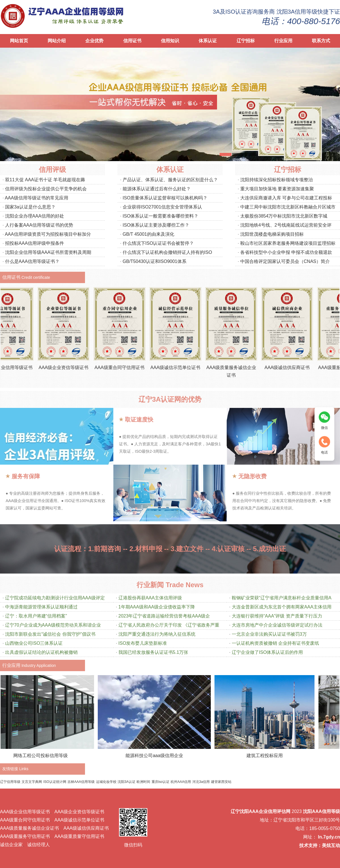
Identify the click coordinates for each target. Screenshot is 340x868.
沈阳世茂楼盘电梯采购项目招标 (272, 234)
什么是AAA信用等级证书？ (32, 261)
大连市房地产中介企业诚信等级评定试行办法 (277, 625)
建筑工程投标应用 (269, 756)
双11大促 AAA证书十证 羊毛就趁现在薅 (45, 180)
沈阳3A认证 (127, 782)
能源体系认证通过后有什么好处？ (157, 189)
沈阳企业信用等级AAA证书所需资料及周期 (48, 252)
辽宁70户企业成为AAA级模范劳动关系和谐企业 (53, 625)
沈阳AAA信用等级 (321, 811)
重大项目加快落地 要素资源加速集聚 (277, 189)
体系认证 (208, 41)
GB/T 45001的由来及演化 (148, 234)
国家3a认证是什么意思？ (30, 207)
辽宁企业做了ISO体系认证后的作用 (267, 652)
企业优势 (94, 41)
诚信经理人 (39, 845)
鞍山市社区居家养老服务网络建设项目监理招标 (288, 243)
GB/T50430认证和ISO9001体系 (155, 261)
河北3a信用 (201, 782)
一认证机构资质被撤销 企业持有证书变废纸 (275, 643)
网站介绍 (57, 41)
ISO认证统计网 (55, 782)
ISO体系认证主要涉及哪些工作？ (156, 225)
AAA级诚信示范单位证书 (181, 367)
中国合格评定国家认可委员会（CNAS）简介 (285, 261)
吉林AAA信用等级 (81, 782)
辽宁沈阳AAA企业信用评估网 (261, 811)
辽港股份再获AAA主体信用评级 (150, 598)
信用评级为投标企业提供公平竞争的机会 (46, 189)
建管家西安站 (221, 782)
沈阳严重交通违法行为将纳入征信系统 (157, 634)
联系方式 (321, 41)
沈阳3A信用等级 (297, 12)
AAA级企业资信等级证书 (69, 367)
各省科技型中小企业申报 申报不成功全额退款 (286, 252)
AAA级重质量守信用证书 (79, 836)
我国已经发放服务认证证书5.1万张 (153, 652)
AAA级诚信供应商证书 (293, 367)
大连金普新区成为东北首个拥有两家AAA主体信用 (282, 607)
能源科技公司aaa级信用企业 (159, 756)
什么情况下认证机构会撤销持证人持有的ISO (167, 252)
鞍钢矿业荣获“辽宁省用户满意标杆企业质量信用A (282, 598)
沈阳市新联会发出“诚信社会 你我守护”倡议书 (50, 634)
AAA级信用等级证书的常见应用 (37, 198)
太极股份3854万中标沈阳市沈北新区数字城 (284, 216)
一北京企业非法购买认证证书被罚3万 (269, 634)
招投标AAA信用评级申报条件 (35, 243)
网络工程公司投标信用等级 (45, 756)
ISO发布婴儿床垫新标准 (143, 643)
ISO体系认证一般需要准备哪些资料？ (161, 216)
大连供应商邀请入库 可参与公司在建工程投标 (286, 198)
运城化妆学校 (106, 782)
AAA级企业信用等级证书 (25, 812)
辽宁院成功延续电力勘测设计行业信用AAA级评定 (55, 598)
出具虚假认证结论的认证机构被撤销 (41, 652)
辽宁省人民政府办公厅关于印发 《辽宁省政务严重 (169, 625)
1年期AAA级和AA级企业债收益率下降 (157, 607)
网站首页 (19, 41)
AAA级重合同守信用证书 (126, 367)
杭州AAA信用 (181, 782)
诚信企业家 (11, 845)
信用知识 (170, 41)
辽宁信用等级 (10, 782)
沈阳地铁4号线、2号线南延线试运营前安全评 (286, 225)
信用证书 (132, 41)
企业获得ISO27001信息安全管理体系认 (162, 207)
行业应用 (283, 41)
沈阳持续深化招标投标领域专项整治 (277, 180)
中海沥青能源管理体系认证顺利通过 (41, 607)
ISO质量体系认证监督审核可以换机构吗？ (165, 198)
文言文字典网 (32, 782)
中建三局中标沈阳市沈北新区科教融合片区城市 (288, 207)
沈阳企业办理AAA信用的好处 (35, 216)
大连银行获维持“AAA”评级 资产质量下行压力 (277, 616)
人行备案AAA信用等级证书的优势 (39, 225)
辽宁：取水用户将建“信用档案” (36, 616)
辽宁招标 (246, 41)
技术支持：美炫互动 (320, 845)
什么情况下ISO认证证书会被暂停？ (158, 243)
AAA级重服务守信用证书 (25, 836)
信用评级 (52, 169)
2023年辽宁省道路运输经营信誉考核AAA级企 (164, 616)
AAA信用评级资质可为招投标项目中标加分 (48, 234)
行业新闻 (150, 585)
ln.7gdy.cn (329, 837)
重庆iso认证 (161, 782)
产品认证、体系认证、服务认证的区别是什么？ (170, 180)
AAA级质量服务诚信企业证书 (29, 828)
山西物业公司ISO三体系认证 (34, 643)
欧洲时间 (143, 782)
